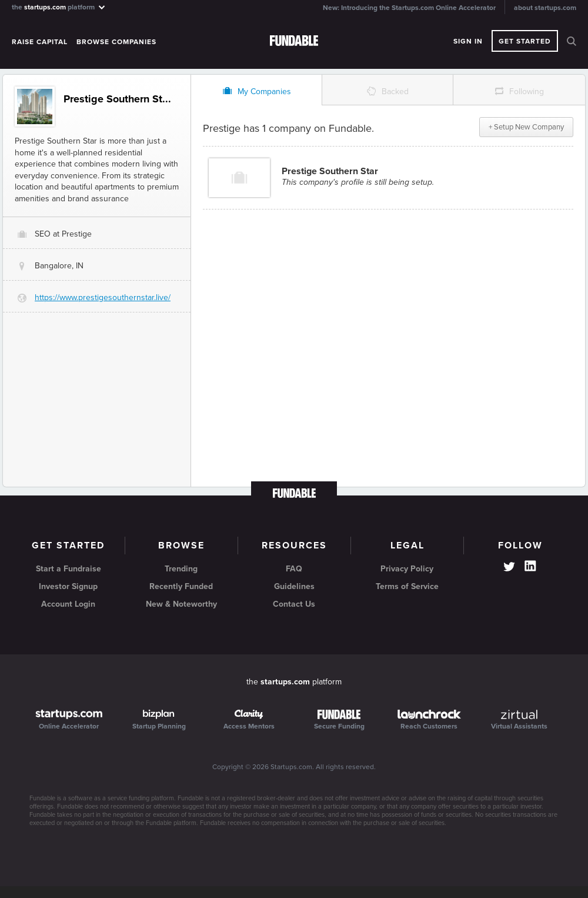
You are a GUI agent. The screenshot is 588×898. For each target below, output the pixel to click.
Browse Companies (116, 42)
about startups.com (545, 8)
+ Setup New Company (526, 127)
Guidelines (294, 586)
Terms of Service (407, 586)
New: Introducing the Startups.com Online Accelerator (409, 8)
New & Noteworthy (181, 604)
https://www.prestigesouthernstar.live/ (103, 297)
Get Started (525, 41)
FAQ (294, 569)
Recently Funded (181, 586)
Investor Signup (68, 586)
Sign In (468, 41)
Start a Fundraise (69, 569)
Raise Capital (40, 42)
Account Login (68, 604)
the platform (59, 7)
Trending (181, 569)
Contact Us (294, 604)
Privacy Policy (407, 569)
